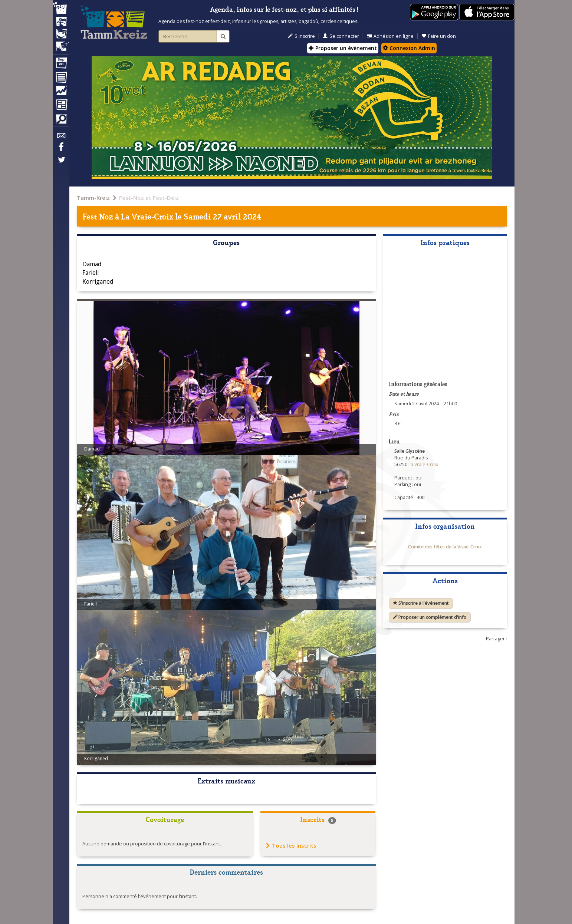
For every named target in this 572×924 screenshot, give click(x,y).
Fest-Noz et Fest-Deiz (149, 198)
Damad (92, 264)
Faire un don (439, 36)
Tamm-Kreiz (93, 198)
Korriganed (98, 281)
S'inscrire (301, 36)
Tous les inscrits (291, 845)
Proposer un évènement (343, 48)
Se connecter (341, 36)
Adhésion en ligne (390, 36)
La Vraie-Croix (147, 216)
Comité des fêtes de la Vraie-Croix (445, 547)
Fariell (91, 273)
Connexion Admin (409, 48)
